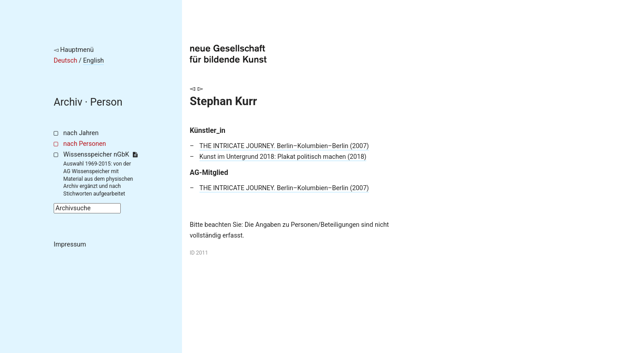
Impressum (70, 245)
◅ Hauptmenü (74, 50)
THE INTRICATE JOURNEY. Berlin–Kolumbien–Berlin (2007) (284, 146)
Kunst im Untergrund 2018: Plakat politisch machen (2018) (283, 157)
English (94, 61)
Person (106, 102)
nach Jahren (81, 133)
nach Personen (85, 144)
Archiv (68, 102)
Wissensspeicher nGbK (100, 155)
